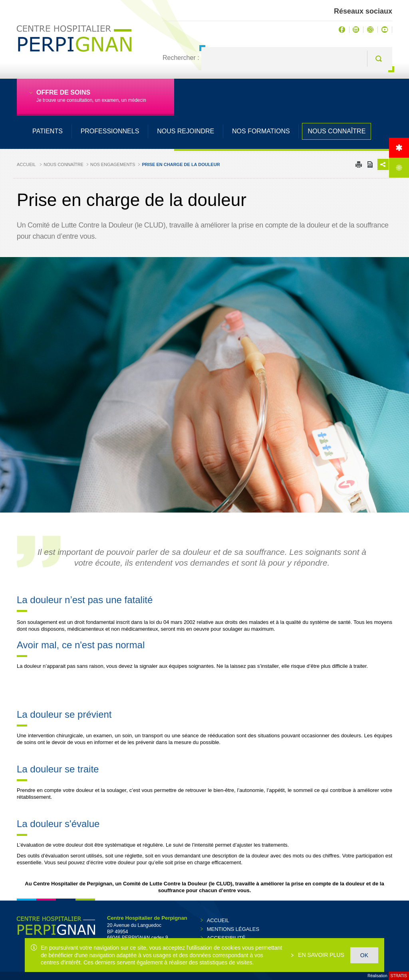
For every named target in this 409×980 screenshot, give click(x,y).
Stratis (399, 976)
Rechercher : (181, 58)
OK (364, 955)
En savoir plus (320, 955)
